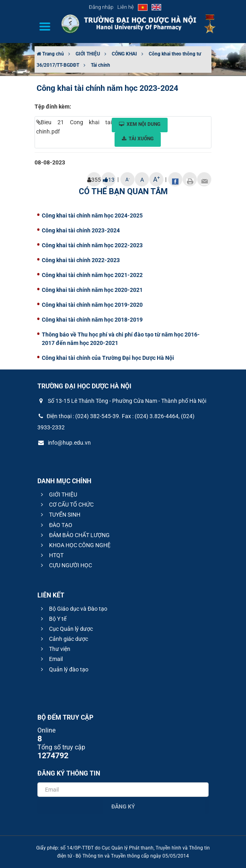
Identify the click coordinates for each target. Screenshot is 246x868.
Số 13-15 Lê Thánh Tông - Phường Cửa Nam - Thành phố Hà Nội (122, 401)
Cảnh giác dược (63, 639)
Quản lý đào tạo (64, 669)
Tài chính (100, 65)
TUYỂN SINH (59, 515)
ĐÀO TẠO (55, 525)
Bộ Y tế (52, 619)
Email (51, 659)
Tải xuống (138, 139)
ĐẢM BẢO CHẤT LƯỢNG (74, 535)
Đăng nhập (101, 7)
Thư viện (54, 649)
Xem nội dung (140, 124)
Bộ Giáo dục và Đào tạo (73, 609)
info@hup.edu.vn (64, 443)
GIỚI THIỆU (88, 54)
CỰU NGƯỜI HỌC (65, 565)
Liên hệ (126, 7)
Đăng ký (123, 806)
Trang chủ (50, 54)
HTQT (51, 555)
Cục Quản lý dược (66, 629)
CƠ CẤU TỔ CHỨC (66, 505)
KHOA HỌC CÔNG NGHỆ (75, 545)
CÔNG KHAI (124, 54)
